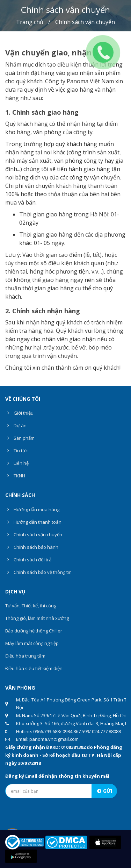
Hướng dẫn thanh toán (33, 522)
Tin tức (16, 451)
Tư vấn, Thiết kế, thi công (31, 606)
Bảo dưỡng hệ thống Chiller (34, 631)
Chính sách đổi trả (28, 560)
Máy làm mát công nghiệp (32, 643)
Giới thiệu (19, 413)
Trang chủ (30, 22)
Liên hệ (17, 463)
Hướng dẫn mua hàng (32, 509)
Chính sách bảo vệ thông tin (38, 572)
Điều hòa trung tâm (25, 656)
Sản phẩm (20, 438)
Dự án (16, 425)
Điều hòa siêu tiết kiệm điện (34, 668)
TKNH (15, 476)
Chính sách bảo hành (32, 547)
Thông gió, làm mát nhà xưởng (37, 618)
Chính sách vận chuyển (34, 535)
